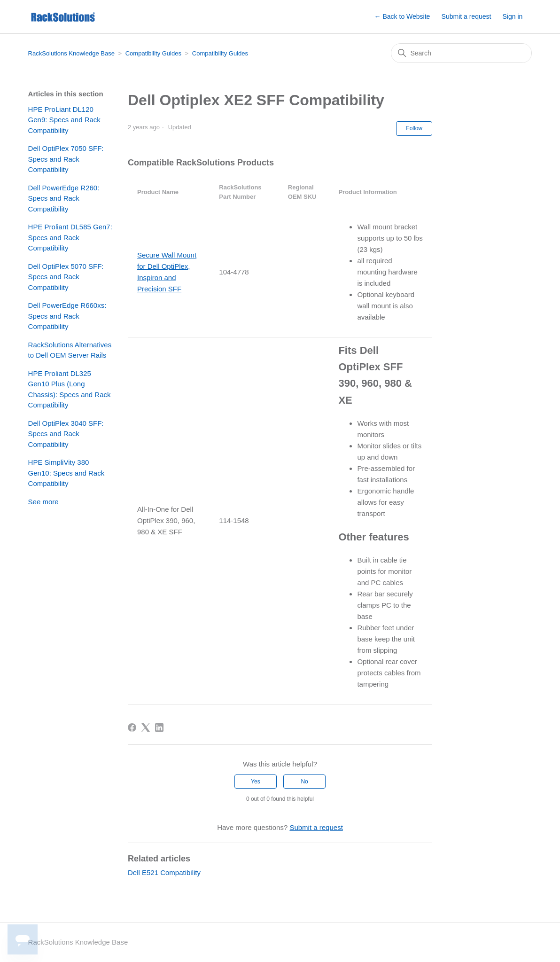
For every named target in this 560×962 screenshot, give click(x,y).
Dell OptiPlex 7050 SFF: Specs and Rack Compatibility (66, 159)
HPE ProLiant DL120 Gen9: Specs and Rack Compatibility (64, 120)
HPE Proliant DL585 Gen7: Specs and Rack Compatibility (70, 237)
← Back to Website (402, 16)
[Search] (461, 53)
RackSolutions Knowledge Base (71, 53)
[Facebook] (132, 727)
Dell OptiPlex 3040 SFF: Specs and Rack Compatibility (66, 434)
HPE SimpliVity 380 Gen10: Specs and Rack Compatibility (66, 473)
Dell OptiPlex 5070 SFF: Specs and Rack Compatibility (66, 277)
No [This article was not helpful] (304, 782)
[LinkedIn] (159, 727)
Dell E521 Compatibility (164, 872)
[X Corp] (146, 727)
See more (43, 502)
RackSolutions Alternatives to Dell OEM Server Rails (70, 350)
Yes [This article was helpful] (256, 782)
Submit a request (467, 16)
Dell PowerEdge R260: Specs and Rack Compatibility (64, 198)
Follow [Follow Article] (414, 128)
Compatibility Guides (153, 53)
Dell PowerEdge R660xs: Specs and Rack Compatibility (67, 316)
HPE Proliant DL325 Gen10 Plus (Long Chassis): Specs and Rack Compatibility (70, 389)
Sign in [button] (513, 16)
